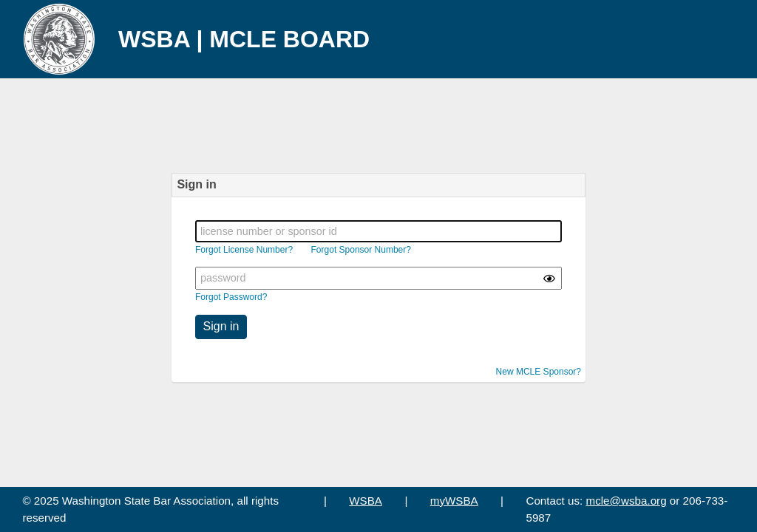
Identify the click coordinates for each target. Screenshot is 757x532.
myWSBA (454, 501)
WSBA (366, 501)
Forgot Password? (231, 297)
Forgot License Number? (244, 250)
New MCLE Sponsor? (539, 372)
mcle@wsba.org (627, 501)
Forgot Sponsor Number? (361, 250)
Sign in (221, 326)
